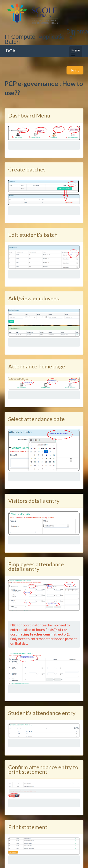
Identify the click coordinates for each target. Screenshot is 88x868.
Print (75, 70)
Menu (76, 52)
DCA (11, 51)
